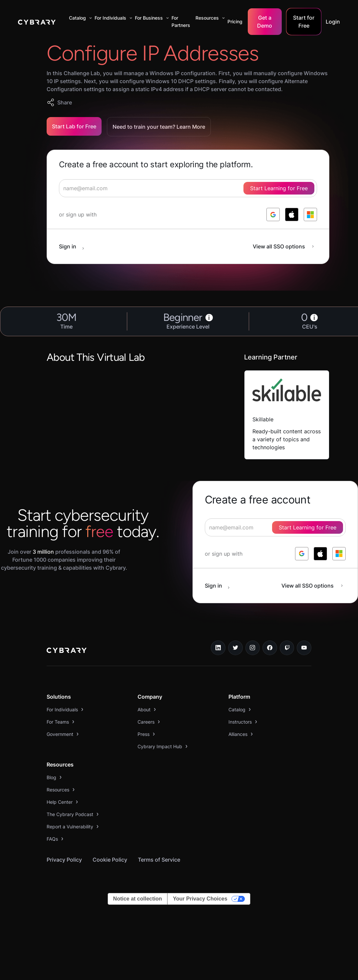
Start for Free (304, 22)
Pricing (235, 21)
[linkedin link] (218, 648)
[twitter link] (235, 648)
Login (333, 22)
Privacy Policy (64, 860)
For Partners (181, 21)
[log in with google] (273, 214)
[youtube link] (304, 648)
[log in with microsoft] (310, 214)
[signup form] (188, 188)
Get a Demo (265, 22)
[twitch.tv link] (287, 648)
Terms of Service (159, 860)
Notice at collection (138, 899)
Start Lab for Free (74, 126)
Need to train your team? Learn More (159, 127)
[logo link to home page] (67, 651)
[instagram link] (253, 648)
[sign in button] (75, 246)
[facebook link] (270, 648)
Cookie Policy (110, 860)
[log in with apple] (292, 214)
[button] (79, 18)
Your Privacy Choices (200, 899)
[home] (37, 22)
